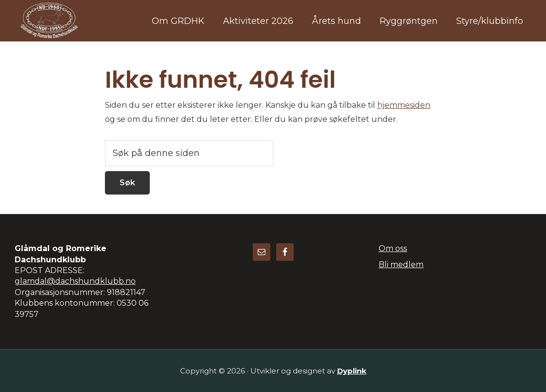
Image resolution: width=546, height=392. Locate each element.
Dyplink (352, 371)
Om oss (393, 248)
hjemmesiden (404, 105)
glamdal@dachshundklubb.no (75, 281)
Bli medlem (401, 265)
